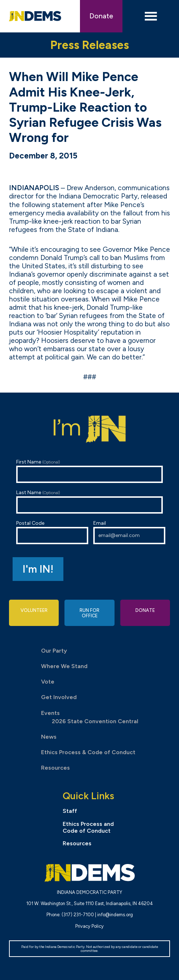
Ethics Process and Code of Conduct (88, 827)
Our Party (54, 651)
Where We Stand (64, 666)
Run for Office (89, 613)
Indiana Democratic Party (35, 16)
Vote (48, 682)
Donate (101, 16)
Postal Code (52, 532)
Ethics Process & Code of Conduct (88, 752)
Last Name (89, 502)
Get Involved (59, 697)
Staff (70, 811)
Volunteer (34, 610)
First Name (89, 471)
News (49, 737)
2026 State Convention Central (95, 721)
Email (129, 532)
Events (50, 713)
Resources (55, 768)
